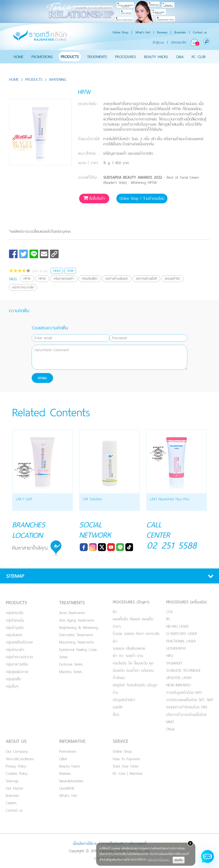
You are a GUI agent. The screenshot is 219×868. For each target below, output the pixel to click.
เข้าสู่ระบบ (158, 42)
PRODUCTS (70, 57)
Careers (11, 802)
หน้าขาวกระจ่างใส (23, 287)
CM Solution (92, 499)
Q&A (180, 57)
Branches (180, 32)
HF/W (27, 278)
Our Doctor (14, 788)
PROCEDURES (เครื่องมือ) (186, 602)
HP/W (42, 278)
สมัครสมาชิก (179, 42)
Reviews (162, 32)
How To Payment (126, 758)
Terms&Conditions (20, 758)
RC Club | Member (128, 773)
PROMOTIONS (42, 57)
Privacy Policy (16, 766)
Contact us (200, 32)
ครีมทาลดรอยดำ (64, 278)
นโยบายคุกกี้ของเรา (159, 859)
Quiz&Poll (67, 788)
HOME (18, 57)
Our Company (17, 751)
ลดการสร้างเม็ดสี (146, 278)
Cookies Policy (17, 773)
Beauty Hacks (70, 766)
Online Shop (120, 32)
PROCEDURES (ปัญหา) (131, 602)
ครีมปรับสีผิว (90, 278)
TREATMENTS (97, 57)
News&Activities (71, 780)
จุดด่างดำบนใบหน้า (117, 278)
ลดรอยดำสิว (172, 278)
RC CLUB (199, 57)
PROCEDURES (126, 57)
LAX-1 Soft (24, 499)
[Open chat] (207, 856)
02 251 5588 (172, 545)
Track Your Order (126, 766)
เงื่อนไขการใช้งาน (85, 843)
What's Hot (143, 32)
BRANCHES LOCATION (29, 530)
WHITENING (55, 79)
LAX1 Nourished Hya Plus (170, 499)
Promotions (68, 751)
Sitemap (12, 780)
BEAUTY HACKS (156, 57)
